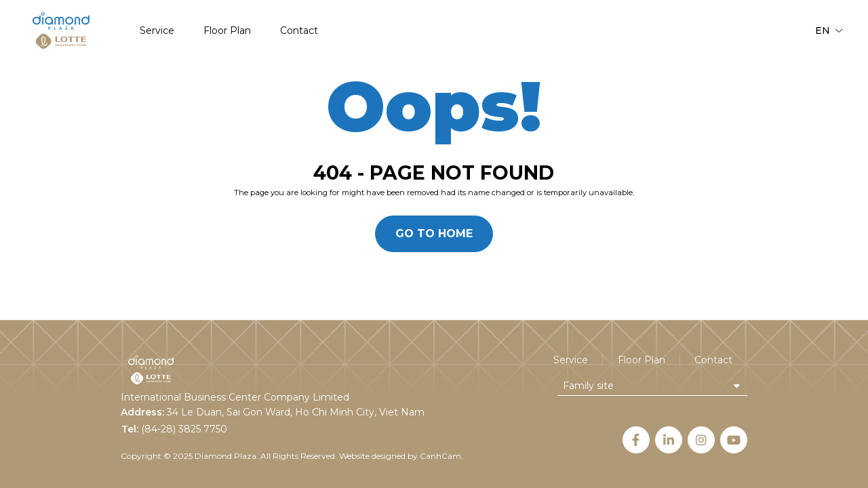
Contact (299, 31)
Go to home (434, 233)
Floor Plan (227, 31)
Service (157, 31)
